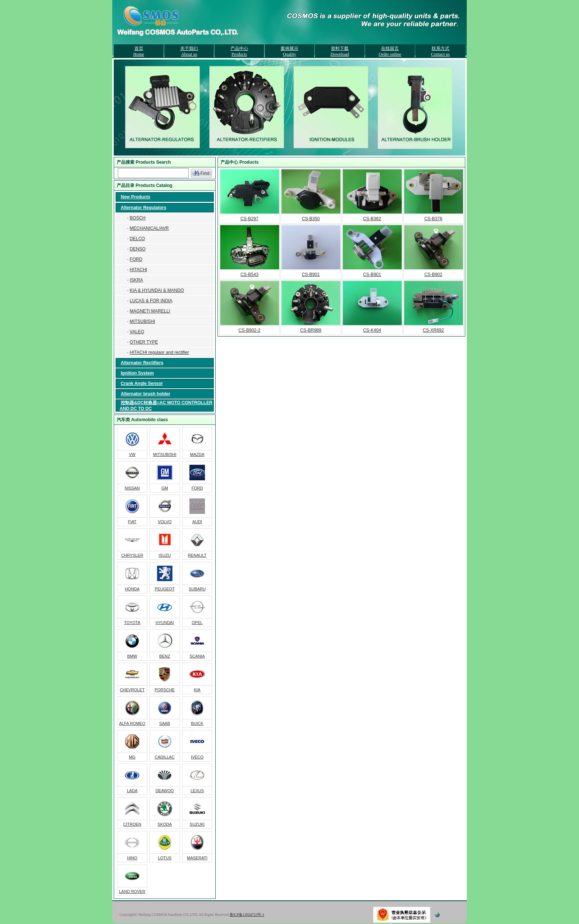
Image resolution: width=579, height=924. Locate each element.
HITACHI (138, 270)
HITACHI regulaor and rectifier (159, 352)
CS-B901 (311, 275)
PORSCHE (165, 690)
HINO (132, 858)
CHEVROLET (132, 690)
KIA (197, 690)
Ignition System (137, 373)
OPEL (197, 623)
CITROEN (132, 824)
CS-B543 (249, 275)
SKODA (165, 824)
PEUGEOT (165, 589)
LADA (132, 791)
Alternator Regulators (143, 208)
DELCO (137, 239)
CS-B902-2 (249, 330)
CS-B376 (433, 219)
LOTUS (165, 858)
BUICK (197, 723)
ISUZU (165, 555)
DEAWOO (165, 791)
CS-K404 (372, 330)
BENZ (165, 656)
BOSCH (138, 218)
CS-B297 (249, 219)
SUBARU (197, 589)
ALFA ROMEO (132, 723)
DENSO (138, 249)
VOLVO (165, 522)
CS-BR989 (311, 330)
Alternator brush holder (145, 394)
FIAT (132, 522)
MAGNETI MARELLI (150, 311)
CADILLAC (165, 757)
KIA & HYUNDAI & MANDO (157, 290)
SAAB (165, 723)
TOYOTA (132, 623)
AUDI (197, 522)
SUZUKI (197, 824)
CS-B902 (433, 275)
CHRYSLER (132, 555)
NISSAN (132, 488)
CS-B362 (372, 219)
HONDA (132, 589)
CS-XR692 (433, 330)
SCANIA (197, 656)
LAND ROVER (132, 891)
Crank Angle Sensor (142, 383)
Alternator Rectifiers (142, 363)
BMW (132, 656)
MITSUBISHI (142, 321)
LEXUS (197, 791)
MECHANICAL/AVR (149, 228)
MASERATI (197, 858)
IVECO (197, 757)
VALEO (137, 332)
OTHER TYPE (144, 342)
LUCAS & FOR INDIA (151, 301)
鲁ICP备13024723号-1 (247, 915)
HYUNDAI (165, 623)
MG (132, 757)
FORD (136, 259)
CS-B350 (311, 219)
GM (165, 488)
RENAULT (197, 555)
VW (132, 454)
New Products (136, 197)
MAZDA (197, 454)
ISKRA (136, 280)
